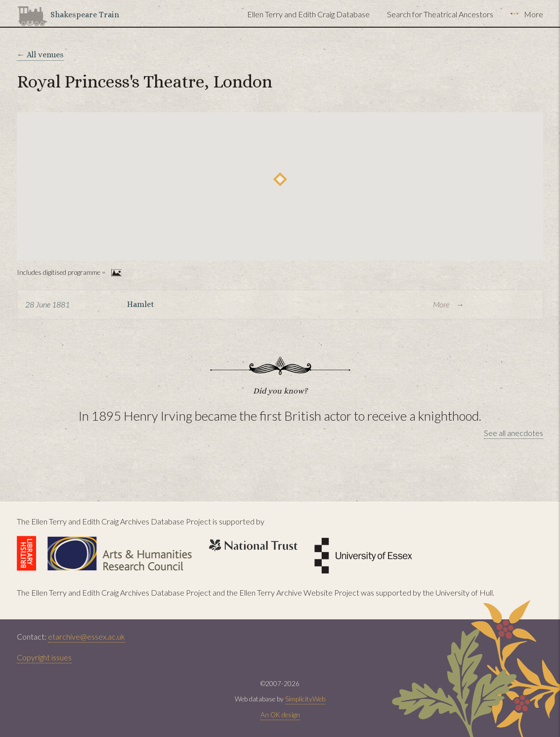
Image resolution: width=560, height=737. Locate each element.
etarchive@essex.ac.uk (86, 636)
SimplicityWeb (305, 699)
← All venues (40, 55)
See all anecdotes (514, 433)
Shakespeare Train (85, 15)
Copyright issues (44, 657)
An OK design (280, 715)
